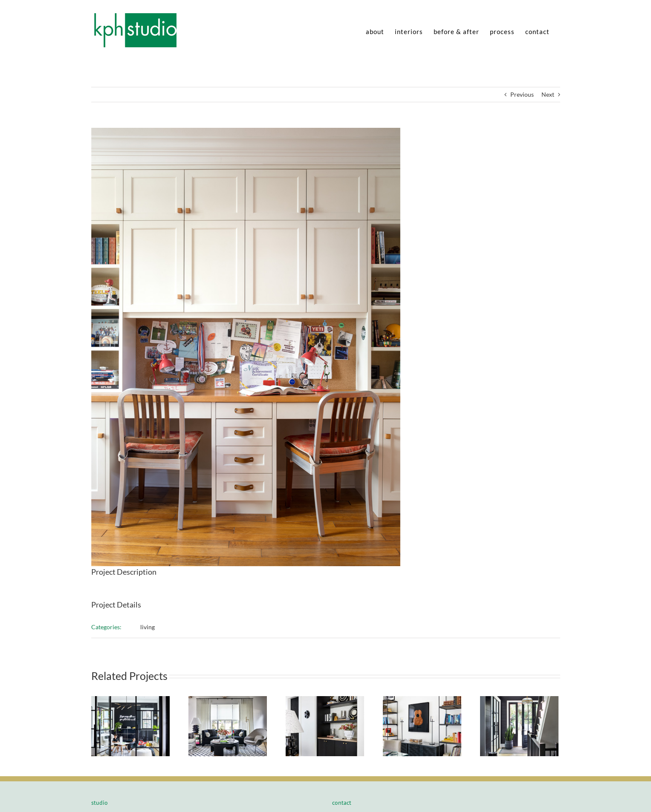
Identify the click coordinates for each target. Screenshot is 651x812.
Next (548, 94)
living (148, 627)
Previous (522, 94)
